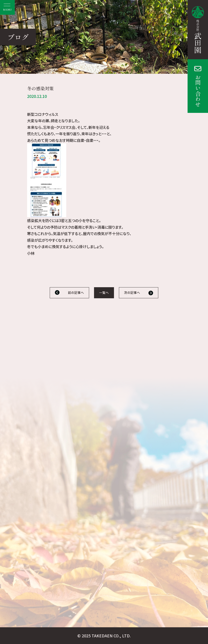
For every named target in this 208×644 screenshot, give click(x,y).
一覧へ (104, 292)
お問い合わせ (198, 91)
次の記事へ (132, 292)
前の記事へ (76, 292)
